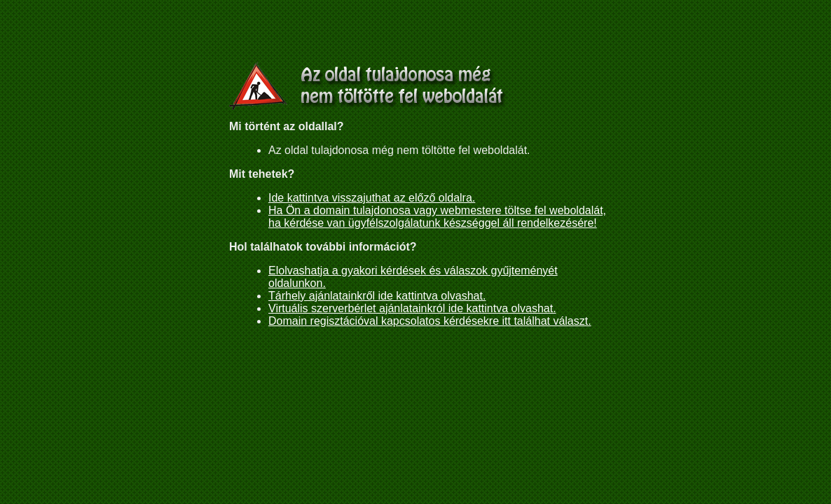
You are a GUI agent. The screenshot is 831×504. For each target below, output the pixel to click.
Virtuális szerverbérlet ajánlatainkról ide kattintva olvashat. (412, 308)
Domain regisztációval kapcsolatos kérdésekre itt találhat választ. (430, 321)
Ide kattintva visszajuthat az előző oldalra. (372, 198)
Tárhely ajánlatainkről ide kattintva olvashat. (377, 296)
